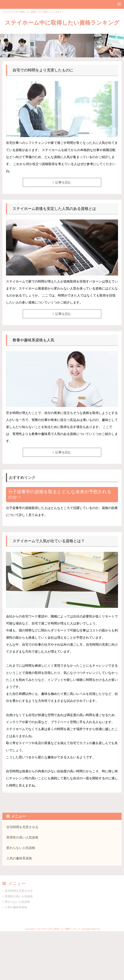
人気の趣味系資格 (19, 858)
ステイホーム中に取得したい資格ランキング (62, 23)
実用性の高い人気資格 (22, 837)
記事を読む (63, 182)
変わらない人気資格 (21, 848)
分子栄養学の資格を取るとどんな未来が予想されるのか (60, 494)
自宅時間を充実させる (22, 827)
